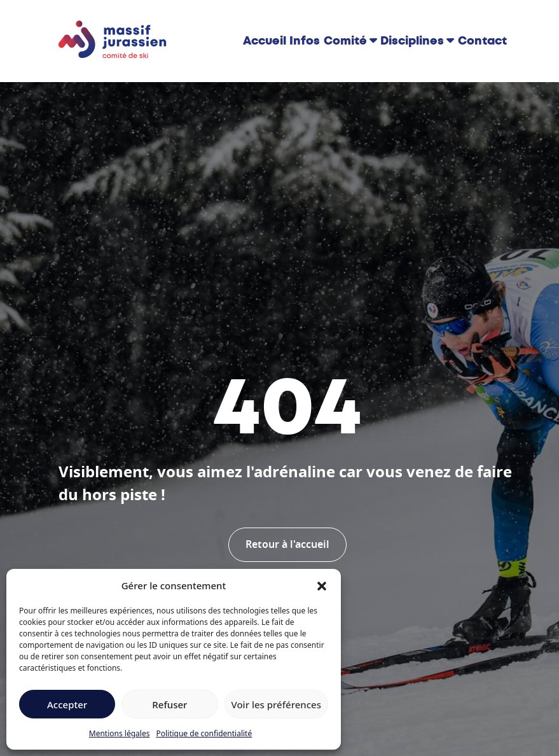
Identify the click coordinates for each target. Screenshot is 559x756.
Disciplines (412, 41)
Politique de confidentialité (204, 733)
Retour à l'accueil (287, 545)
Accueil (265, 41)
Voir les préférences (276, 704)
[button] (322, 585)
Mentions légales (120, 733)
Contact (482, 41)
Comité (345, 41)
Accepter (67, 704)
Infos (305, 41)
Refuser (169, 704)
